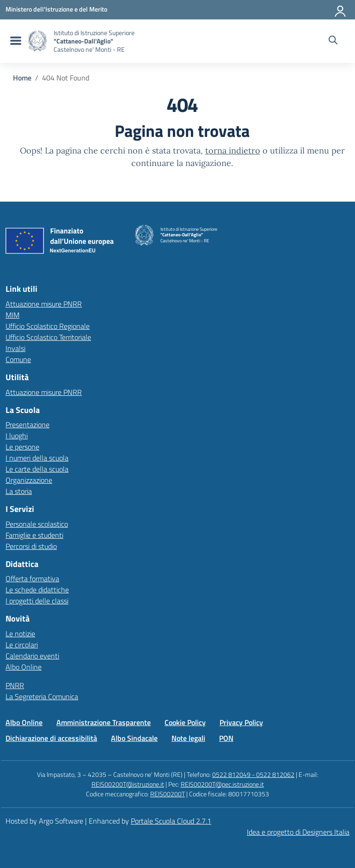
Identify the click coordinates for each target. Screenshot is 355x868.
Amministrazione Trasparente (104, 722)
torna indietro (233, 151)
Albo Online (24, 667)
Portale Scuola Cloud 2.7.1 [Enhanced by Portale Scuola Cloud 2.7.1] (171, 821)
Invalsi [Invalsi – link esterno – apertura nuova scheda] (15, 348)
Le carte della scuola (37, 469)
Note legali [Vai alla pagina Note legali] (188, 738)
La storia (19, 491)
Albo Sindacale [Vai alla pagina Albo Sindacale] (134, 738)
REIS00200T (168, 794)
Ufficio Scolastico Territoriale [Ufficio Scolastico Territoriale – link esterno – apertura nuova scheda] (48, 337)
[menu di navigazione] (15, 41)
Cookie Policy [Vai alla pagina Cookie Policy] (185, 722)
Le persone (22, 447)
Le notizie (20, 634)
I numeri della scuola (37, 458)
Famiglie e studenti (34, 535)
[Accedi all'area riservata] (341, 9)
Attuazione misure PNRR (44, 304)
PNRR (15, 685)
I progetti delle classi (37, 601)
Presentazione (28, 425)
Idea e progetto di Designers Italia (298, 832)
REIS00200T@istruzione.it (128, 784)
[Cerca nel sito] (333, 41)
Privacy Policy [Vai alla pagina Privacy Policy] (241, 722)
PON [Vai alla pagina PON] (226, 738)
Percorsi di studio (31, 546)
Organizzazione (29, 480)
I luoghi (17, 436)
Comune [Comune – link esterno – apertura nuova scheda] (18, 359)
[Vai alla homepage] (37, 41)
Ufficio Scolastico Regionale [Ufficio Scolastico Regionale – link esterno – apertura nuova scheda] (48, 326)
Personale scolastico (37, 524)
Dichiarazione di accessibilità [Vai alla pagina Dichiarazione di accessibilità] (51, 738)
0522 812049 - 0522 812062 (253, 774)
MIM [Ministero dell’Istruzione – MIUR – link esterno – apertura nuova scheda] (12, 315)
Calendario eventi (32, 656)
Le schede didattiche (37, 590)
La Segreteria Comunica (42, 696)
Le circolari (22, 645)
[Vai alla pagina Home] (22, 78)
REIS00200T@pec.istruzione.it (222, 784)
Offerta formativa (32, 579)
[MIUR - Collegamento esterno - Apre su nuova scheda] (56, 9)
